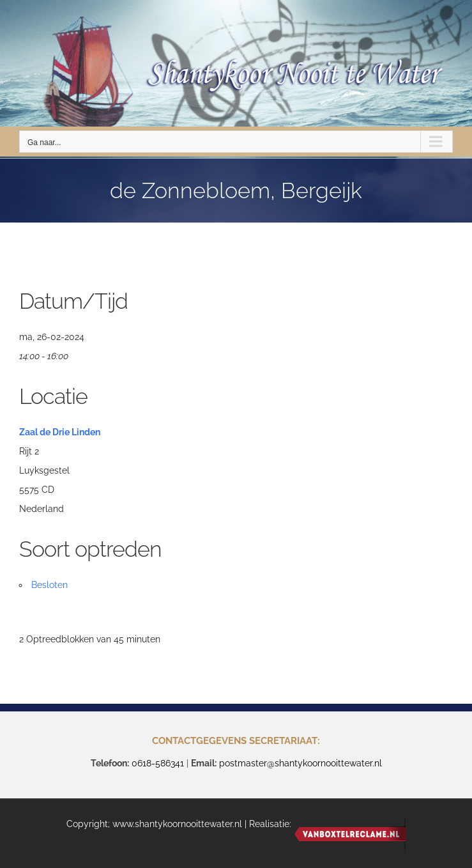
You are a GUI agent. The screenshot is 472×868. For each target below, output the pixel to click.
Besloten (49, 585)
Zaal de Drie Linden (60, 432)
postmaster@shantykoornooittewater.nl (301, 763)
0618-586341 (158, 763)
